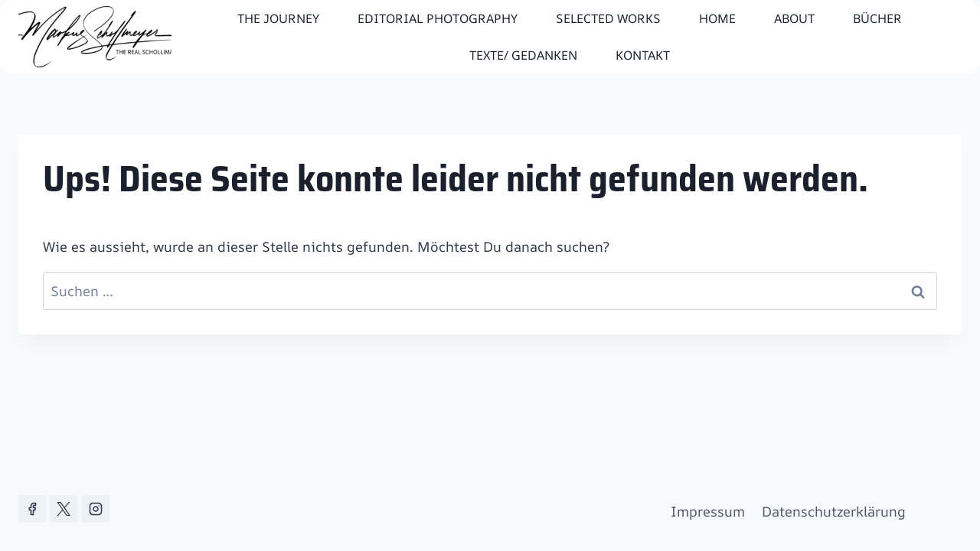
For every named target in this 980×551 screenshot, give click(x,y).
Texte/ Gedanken (523, 55)
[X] (64, 509)
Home (717, 18)
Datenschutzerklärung (834, 511)
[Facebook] (32, 509)
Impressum (708, 511)
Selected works (608, 18)
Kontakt (643, 55)
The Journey (278, 18)
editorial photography (438, 18)
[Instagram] (96, 509)
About (794, 18)
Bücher (877, 18)
